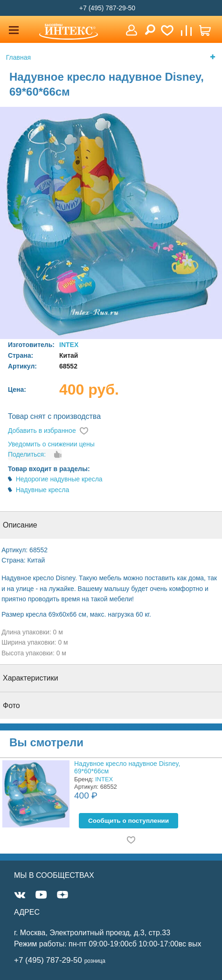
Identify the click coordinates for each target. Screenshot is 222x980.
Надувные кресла (43, 490)
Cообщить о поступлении (128, 821)
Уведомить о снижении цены (51, 444)
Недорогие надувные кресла (59, 479)
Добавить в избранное (42, 431)
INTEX (69, 345)
